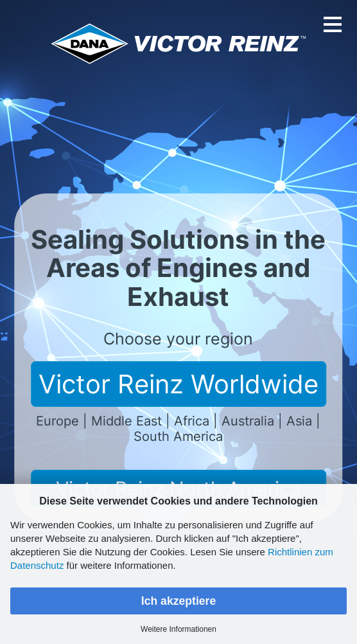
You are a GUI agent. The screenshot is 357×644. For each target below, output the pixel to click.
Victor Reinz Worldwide (178, 384)
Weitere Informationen (178, 629)
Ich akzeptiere (178, 601)
